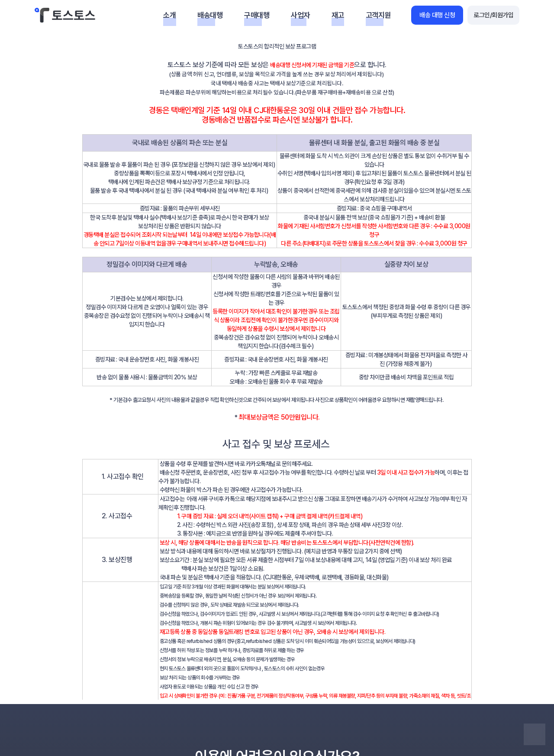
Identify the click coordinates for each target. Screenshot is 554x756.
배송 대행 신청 (437, 15)
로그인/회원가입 (493, 15)
